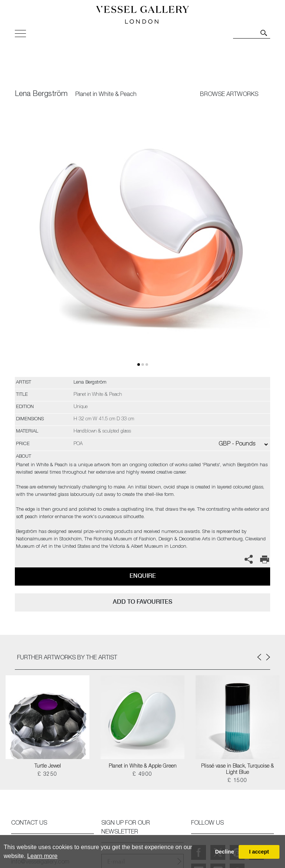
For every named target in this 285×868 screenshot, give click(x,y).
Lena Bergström (41, 95)
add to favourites (142, 602)
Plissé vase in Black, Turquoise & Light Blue (237, 770)
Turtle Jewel (48, 766)
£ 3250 (47, 775)
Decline (224, 852)
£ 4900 (142, 775)
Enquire (143, 576)
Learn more (42, 856)
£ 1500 (237, 781)
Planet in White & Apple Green (143, 766)
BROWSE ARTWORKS (229, 95)
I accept (259, 852)
